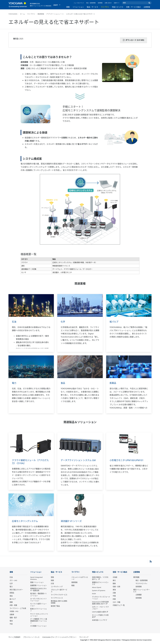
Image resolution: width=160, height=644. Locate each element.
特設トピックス (118, 7)
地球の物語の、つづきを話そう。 (100, 578)
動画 (73, 586)
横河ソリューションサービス (142, 591)
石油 (14, 322)
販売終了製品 (55, 606)
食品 (63, 383)
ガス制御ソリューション (38, 626)
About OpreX (97, 587)
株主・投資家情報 (91, 3)
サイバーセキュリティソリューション (39, 615)
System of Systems (99, 591)
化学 (63, 322)
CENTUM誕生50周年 (99, 612)
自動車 (12, 615)
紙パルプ (114, 322)
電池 (11, 621)
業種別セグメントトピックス (100, 583)
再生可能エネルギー (16, 590)
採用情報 (100, 3)
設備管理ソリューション (38, 586)
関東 (114, 584)
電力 (14, 383)
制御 (52, 581)
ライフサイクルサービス (59, 595)
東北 (114, 581)
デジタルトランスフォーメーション (101, 598)
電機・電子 (13, 618)
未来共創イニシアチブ (100, 620)
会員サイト (117, 3)
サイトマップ (84, 637)
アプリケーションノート (55, 14)
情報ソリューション (37, 582)
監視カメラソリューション (38, 610)
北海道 (115, 577)
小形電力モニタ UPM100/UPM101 (127, 460)
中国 (114, 596)
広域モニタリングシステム (26, 521)
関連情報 (41, 14)
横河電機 (136, 577)
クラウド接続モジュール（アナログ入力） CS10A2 (30, 462)
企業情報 (147, 7)
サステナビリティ (142, 584)
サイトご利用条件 (14, 637)
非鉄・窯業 (13, 605)
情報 (52, 577)
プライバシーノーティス (31, 637)
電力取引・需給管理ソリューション (38, 595)
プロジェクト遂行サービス (59, 591)
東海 (114, 590)
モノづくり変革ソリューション (38, 605)
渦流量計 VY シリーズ (72, 521)
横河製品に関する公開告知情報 (59, 602)
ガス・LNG (13, 581)
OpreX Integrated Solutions (36, 578)
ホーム (22, 14)
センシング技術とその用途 (100, 616)
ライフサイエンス (57, 598)
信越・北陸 (116, 587)
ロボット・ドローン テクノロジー (100, 608)
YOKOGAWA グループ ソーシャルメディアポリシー (59, 637)
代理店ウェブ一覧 (119, 605)
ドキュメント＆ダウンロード (80, 578)
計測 (52, 584)
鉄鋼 (11, 602)
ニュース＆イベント (79, 3)
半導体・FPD (14, 612)
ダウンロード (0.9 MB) (134, 40)
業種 (68, 7)
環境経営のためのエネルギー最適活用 (38, 590)
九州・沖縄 (116, 602)
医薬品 (113, 383)
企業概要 (139, 595)
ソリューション (78, 7)
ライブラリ (105, 7)
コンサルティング (57, 587)
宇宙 (11, 624)
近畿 (114, 593)
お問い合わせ (108, 3)
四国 (114, 599)
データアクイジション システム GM (79, 460)
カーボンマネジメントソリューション (38, 600)
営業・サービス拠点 (133, 7)
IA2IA (94, 594)
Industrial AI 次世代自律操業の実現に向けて (100, 603)
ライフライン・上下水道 (18, 608)
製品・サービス (92, 7)
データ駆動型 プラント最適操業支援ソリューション (39, 621)
